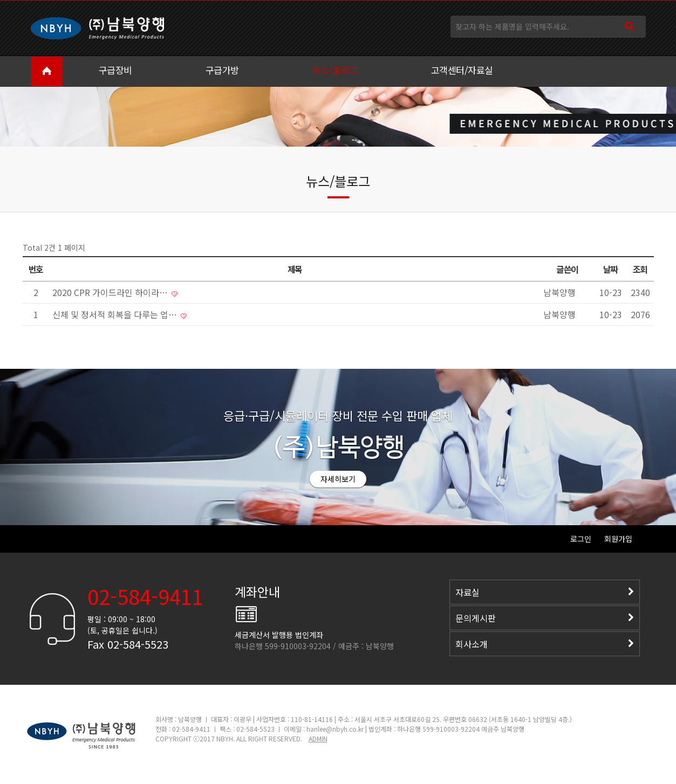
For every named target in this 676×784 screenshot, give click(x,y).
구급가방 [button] (222, 70)
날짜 (610, 269)
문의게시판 (545, 618)
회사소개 (545, 644)
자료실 (545, 592)
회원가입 (618, 539)
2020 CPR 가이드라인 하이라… (111, 292)
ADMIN (318, 738)
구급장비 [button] (115, 70)
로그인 (581, 539)
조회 (640, 269)
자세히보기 (338, 479)
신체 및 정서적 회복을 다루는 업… (116, 314)
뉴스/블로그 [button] (335, 70)
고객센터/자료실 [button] (462, 70)
